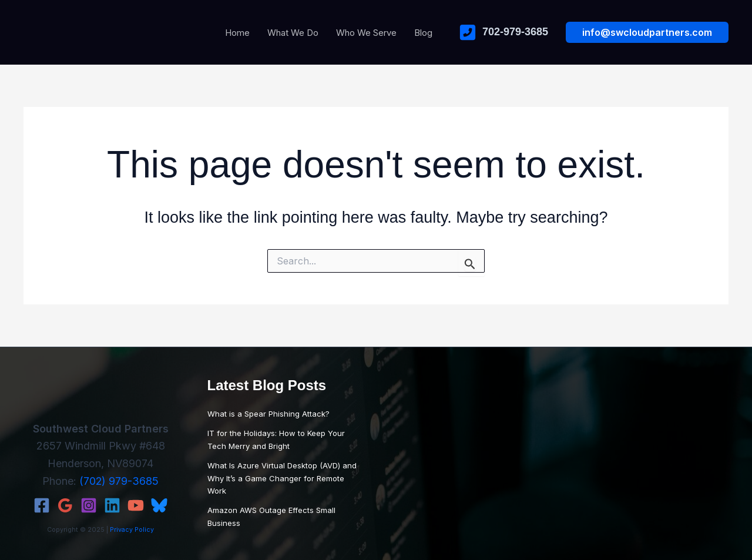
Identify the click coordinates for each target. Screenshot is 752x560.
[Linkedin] (112, 505)
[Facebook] (42, 505)
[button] (647, 32)
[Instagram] (89, 505)
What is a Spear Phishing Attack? (268, 414)
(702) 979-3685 (119, 481)
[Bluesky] (159, 505)
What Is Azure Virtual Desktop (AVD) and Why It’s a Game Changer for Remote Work (282, 478)
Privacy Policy (132, 530)
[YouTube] (136, 505)
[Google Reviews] (65, 505)
